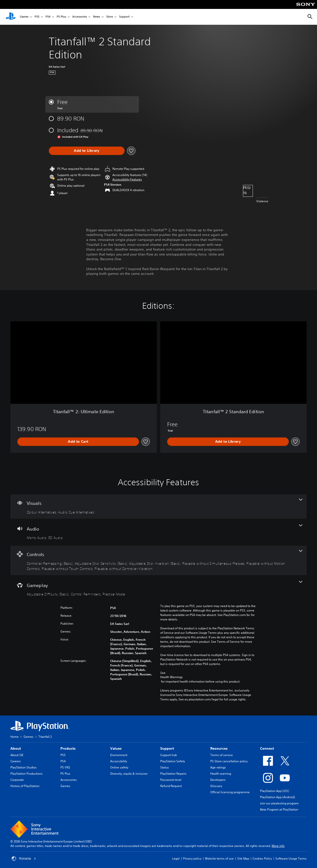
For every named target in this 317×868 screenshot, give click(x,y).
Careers (16, 761)
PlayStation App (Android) (277, 797)
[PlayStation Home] (11, 17)
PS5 (37, 17)
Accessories (80, 17)
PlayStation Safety (173, 761)
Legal (176, 858)
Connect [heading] (267, 748)
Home (14, 737)
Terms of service (222, 755)
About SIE (17, 755)
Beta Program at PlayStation (279, 809)
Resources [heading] (219, 748)
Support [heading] (167, 748)
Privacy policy (192, 858)
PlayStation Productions (26, 774)
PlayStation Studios (24, 767)
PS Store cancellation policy (229, 761)
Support (124, 17)
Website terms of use (219, 858)
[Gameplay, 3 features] (158, 589)
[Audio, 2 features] (158, 532)
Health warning (221, 774)
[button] (127, 179)
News (97, 17)
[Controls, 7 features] (158, 560)
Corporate (17, 780)
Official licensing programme (230, 792)
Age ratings (218, 767)
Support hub (169, 755)
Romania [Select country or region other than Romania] (24, 859)
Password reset (171, 780)
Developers (218, 780)
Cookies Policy (262, 858)
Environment (119, 755)
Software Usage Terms (291, 858)
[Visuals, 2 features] (158, 507)
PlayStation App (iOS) (275, 791)
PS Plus (61, 17)
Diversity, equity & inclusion (129, 774)
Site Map (243, 858)
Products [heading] (68, 748)
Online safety (119, 767)
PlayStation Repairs (173, 774)
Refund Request (171, 786)
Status (165, 767)
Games (24, 17)
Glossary (216, 786)
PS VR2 (65, 767)
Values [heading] (116, 748)
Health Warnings (172, 677)
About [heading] (16, 748)
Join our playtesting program (279, 803)
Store (110, 17)
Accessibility (119, 761)
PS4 (48, 17)
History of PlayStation (25, 786)
